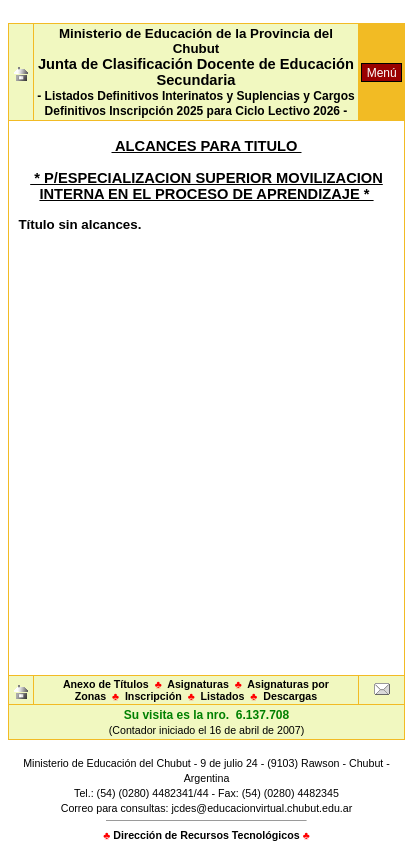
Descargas (290, 696)
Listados (223, 696)
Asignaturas (198, 684)
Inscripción (153, 696)
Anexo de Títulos (106, 684)
